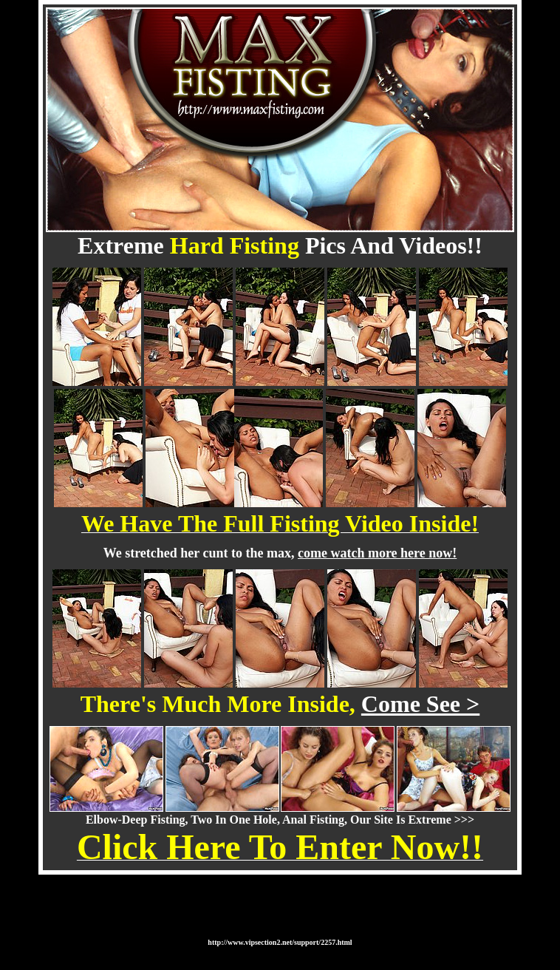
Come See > (420, 704)
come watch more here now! (377, 553)
